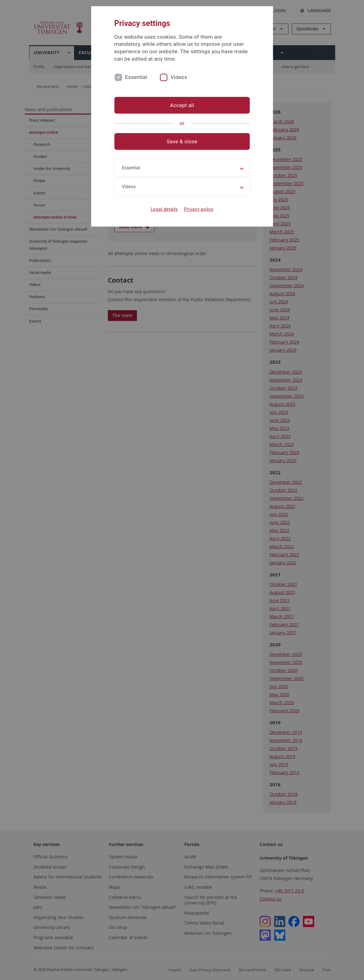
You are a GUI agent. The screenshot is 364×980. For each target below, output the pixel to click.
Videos (179, 77)
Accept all (182, 105)
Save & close (182, 141)
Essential (136, 77)
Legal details (164, 209)
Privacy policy (199, 209)
